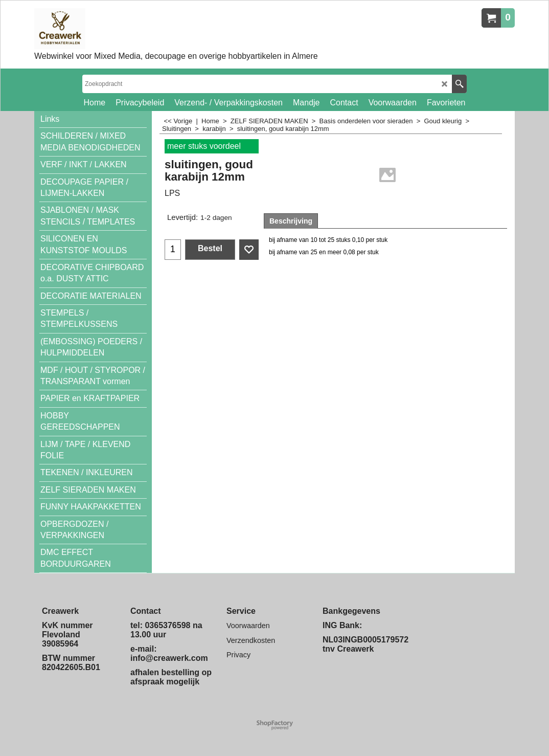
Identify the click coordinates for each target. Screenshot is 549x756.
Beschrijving (291, 221)
